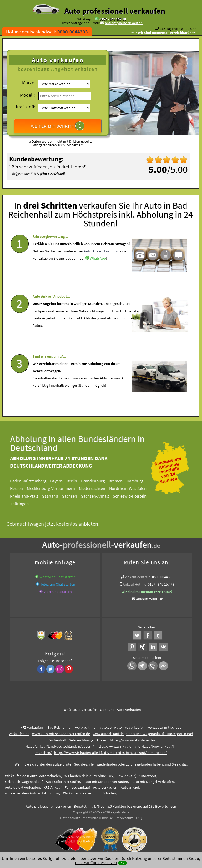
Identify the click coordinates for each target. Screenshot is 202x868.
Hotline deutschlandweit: (47, 32)
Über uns (107, 708)
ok (122, 863)
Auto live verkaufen (129, 726)
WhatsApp (98, 273)
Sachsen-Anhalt (99, 494)
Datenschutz (70, 816)
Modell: (27, 95)
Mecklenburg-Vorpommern (55, 487)
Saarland (54, 494)
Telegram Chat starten (58, 583)
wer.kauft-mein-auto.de (93, 726)
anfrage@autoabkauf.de (124, 23)
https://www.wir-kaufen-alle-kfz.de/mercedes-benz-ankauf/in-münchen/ (110, 751)
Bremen (120, 479)
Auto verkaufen (129, 708)
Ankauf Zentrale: (138, 575)
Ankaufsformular (149, 597)
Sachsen (74, 494)
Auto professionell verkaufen (115, 11)
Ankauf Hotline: (135, 583)
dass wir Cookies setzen (96, 862)
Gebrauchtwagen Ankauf (88, 738)
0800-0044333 (163, 575)
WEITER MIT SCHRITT (58, 126)
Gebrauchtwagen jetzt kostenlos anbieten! (57, 522)
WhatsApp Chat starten (58, 575)
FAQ (139, 816)
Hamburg (139, 479)
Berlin (76, 479)
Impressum (124, 816)
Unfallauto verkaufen (81, 708)
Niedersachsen (96, 487)
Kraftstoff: (26, 107)
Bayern (60, 479)
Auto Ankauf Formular (101, 266)
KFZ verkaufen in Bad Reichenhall (46, 726)
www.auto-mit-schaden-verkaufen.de (61, 732)
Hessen (20, 487)
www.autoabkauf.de (108, 732)
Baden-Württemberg (32, 479)
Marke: (29, 83)
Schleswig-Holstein (134, 494)
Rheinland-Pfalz (28, 494)
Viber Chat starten (58, 590)
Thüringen (23, 502)
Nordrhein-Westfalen (132, 487)
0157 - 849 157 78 (113, 19)
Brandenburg (97, 479)
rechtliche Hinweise (98, 816)
